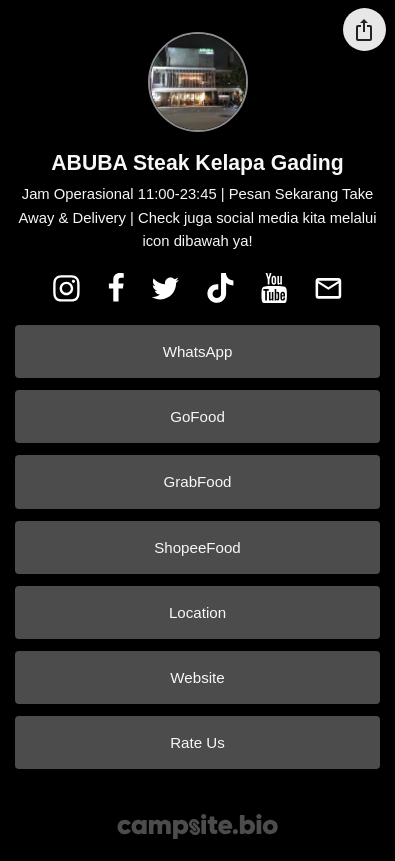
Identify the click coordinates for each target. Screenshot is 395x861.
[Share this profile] (364, 29)
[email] (329, 288)
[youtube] (275, 288)
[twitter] (165, 288)
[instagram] (66, 288)
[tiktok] (220, 288)
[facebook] (116, 288)
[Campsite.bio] (197, 826)
